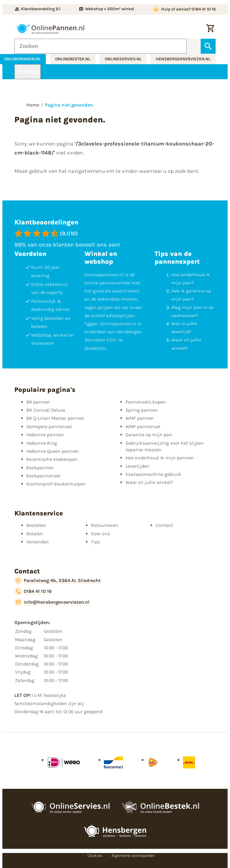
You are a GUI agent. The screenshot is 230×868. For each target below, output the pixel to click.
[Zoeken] (100, 46)
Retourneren (105, 525)
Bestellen (36, 525)
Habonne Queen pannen (53, 451)
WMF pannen (140, 418)
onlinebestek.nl (73, 59)
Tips (96, 542)
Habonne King (42, 443)
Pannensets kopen (146, 402)
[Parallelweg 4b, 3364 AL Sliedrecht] (57, 581)
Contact (164, 525)
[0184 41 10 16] (33, 591)
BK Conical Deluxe (46, 410)
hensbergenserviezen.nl (183, 59)
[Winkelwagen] (210, 29)
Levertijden (137, 466)
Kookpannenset (43, 476)
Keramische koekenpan (52, 459)
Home (33, 105)
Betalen (35, 534)
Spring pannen (142, 410)
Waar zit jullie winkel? (149, 482)
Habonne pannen (45, 435)
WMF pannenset (143, 426)
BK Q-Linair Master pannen (55, 418)
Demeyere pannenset (49, 426)
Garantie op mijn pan (149, 435)
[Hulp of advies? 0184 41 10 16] (184, 10)
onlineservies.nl (123, 59)
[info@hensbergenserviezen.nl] (52, 602)
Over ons (100, 534)
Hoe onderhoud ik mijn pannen (160, 458)
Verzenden (38, 542)
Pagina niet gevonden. (69, 105)
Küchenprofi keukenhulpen (56, 484)
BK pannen (38, 402)
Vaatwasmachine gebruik (153, 474)
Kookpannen (40, 468)
